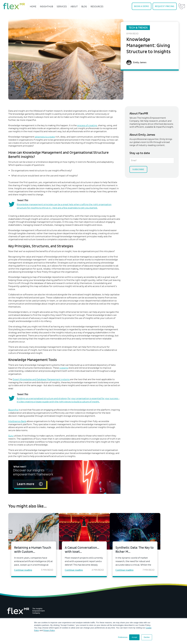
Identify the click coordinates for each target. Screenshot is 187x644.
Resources (97, 6)
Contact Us (182, 6)
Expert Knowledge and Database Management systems (41, 379)
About (74, 6)
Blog (84, 6)
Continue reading (23, 571)
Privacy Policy (50, 630)
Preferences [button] (123, 637)
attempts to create (45, 137)
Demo (142, 6)
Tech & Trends (138, 28)
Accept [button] (134, 637)
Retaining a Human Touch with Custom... (31, 550)
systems (64, 368)
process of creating (87, 125)
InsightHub (46, 6)
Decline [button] (147, 637)
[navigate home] (14, 6)
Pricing (165, 6)
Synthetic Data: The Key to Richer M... (146, 550)
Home (33, 6)
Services (62, 6)
